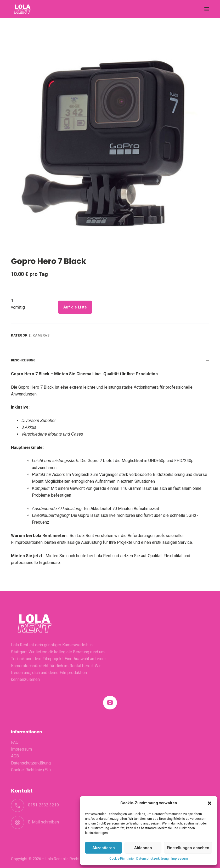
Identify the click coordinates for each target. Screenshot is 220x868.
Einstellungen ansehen (188, 848)
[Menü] (207, 9)
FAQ (15, 742)
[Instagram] (110, 703)
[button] (210, 803)
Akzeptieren (104, 848)
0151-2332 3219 (43, 805)
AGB (15, 756)
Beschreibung (110, 360)
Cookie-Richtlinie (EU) (31, 770)
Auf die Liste (75, 307)
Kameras (41, 335)
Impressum (180, 859)
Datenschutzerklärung (153, 859)
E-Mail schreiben (43, 822)
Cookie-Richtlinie (122, 859)
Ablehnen (143, 848)
